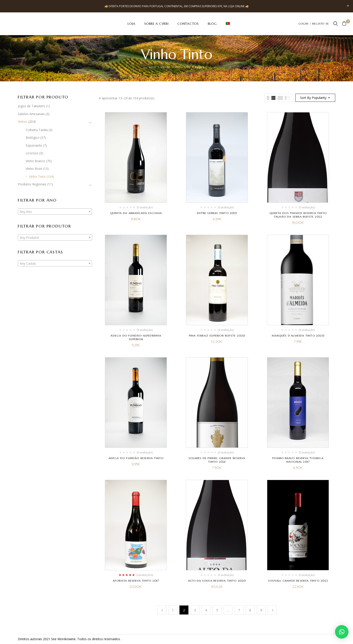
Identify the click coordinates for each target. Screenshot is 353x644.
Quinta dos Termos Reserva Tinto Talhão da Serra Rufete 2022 (298, 215)
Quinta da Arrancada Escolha (136, 213)
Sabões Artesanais (31, 114)
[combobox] (55, 212)
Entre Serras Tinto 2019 (217, 213)
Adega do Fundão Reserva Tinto (136, 458)
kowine (70, 639)
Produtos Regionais (32, 184)
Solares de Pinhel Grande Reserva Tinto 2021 (217, 460)
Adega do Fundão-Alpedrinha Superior (136, 337)
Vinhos (165, 67)
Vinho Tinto (183, 67)
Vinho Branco (35, 161)
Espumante (34, 145)
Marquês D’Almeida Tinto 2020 (298, 336)
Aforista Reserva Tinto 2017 (136, 581)
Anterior (162, 610)
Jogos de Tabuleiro (32, 106)
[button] (346, 24)
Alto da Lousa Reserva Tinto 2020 (217, 581)
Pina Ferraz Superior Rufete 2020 (217, 336)
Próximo (272, 610)
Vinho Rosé (34, 169)
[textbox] (55, 212)
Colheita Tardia (37, 130)
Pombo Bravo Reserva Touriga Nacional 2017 (298, 460)
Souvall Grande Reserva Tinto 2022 (298, 581)
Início (153, 67)
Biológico (33, 138)
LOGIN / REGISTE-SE (314, 24)
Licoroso (32, 153)
